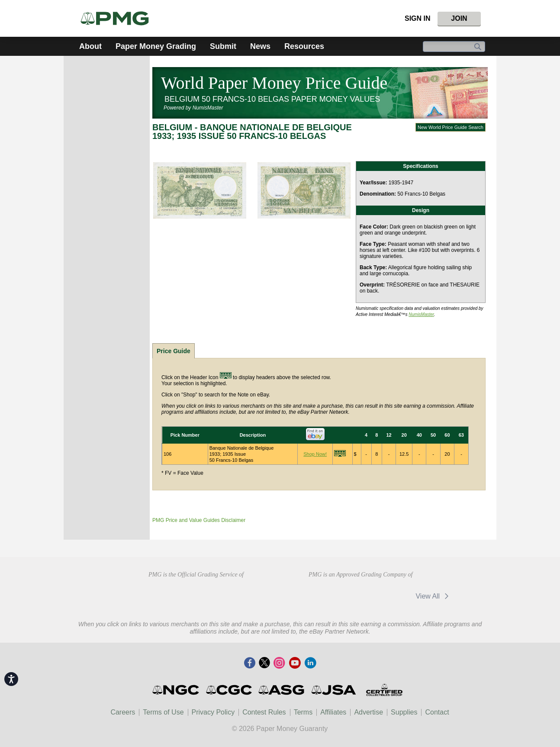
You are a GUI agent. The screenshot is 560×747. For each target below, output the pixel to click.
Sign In (418, 18)
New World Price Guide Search (451, 127)
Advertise (369, 712)
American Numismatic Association (134, 595)
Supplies (404, 712)
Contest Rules (264, 712)
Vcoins (388, 596)
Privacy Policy (213, 712)
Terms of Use (163, 712)
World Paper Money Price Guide (274, 83)
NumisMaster (421, 314)
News (260, 46)
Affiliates (333, 712)
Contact (437, 712)
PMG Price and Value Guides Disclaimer (199, 520)
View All (433, 596)
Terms (303, 712)
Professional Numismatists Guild (196, 595)
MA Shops (334, 596)
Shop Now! (315, 454)
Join (459, 18)
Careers (123, 712)
